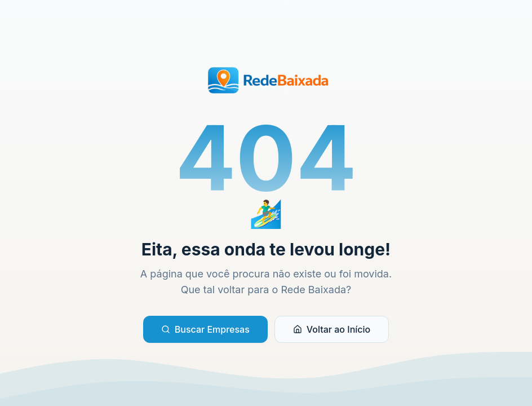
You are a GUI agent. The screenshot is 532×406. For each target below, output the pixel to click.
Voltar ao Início (332, 329)
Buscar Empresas (205, 329)
